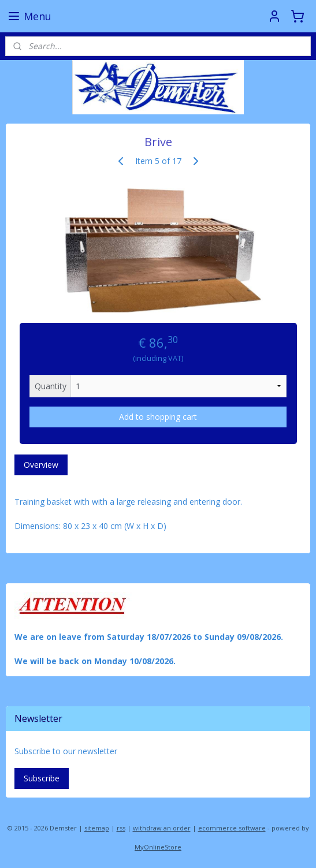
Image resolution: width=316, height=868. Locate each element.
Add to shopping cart (158, 417)
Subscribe (42, 778)
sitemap (97, 828)
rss (121, 828)
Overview (41, 465)
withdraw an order (162, 828)
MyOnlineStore (158, 847)
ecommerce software (232, 828)
